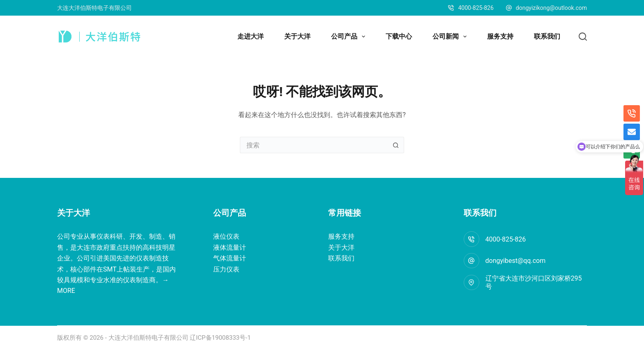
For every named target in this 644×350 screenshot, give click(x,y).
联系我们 (341, 258)
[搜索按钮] (396, 145)
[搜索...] (314, 145)
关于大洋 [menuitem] (297, 36)
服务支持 (341, 236)
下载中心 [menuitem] (399, 36)
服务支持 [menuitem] (500, 36)
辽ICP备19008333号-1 (220, 338)
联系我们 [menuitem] (547, 36)
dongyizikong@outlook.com (551, 8)
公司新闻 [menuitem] (451, 37)
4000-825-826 (506, 239)
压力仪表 (226, 269)
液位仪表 (226, 236)
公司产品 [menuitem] (350, 37)
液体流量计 (230, 248)
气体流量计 (230, 258)
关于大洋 (341, 248)
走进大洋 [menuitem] (251, 36)
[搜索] (583, 37)
